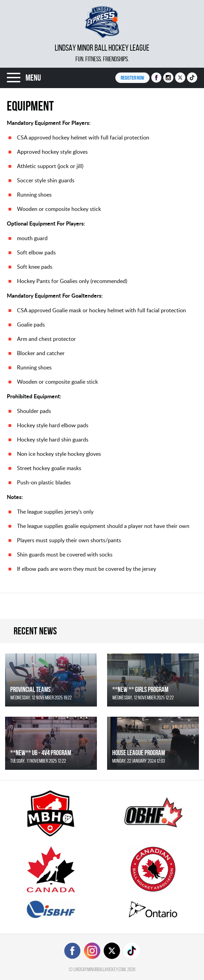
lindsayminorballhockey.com (99, 969)
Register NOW (132, 78)
